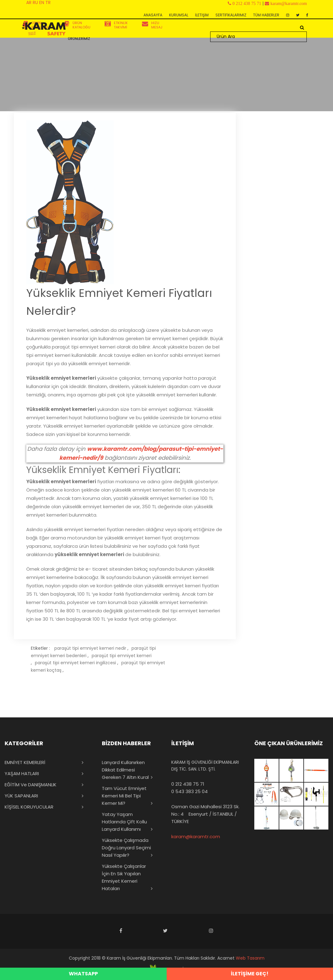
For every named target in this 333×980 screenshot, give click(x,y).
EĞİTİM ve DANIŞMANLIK (31, 785)
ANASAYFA (153, 15)
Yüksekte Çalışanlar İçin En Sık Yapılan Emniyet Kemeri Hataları (124, 877)
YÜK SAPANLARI (21, 796)
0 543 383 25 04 (189, 791)
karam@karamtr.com (196, 836)
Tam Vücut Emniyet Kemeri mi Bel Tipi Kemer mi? (124, 796)
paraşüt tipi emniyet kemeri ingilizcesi (75, 663)
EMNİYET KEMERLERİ (25, 762)
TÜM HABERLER (266, 15)
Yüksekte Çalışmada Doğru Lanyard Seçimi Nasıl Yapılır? (126, 848)
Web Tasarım (250, 958)
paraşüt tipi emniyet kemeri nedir (90, 648)
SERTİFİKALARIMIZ (231, 15)
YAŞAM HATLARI (22, 773)
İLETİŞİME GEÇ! (250, 974)
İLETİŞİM (202, 15)
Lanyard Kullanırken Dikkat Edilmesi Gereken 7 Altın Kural (125, 770)
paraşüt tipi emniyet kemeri (122, 656)
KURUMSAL (179, 15)
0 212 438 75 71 (188, 784)
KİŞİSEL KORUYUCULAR (29, 807)
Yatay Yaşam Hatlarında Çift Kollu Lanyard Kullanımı (124, 822)
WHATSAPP (83, 974)
